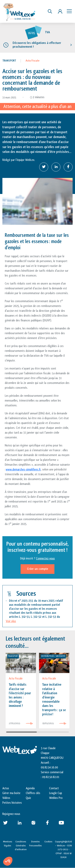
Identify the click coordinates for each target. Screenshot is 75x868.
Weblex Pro (56, 798)
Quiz (28, 798)
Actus (6, 788)
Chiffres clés (33, 793)
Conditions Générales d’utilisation (21, 845)
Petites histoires (12, 803)
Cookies (48, 842)
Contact (54, 788)
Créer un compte (37, 569)
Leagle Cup (56, 793)
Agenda (30, 788)
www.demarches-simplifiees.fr (23, 470)
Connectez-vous (45, 559)
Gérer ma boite (11, 793)
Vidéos (6, 798)
